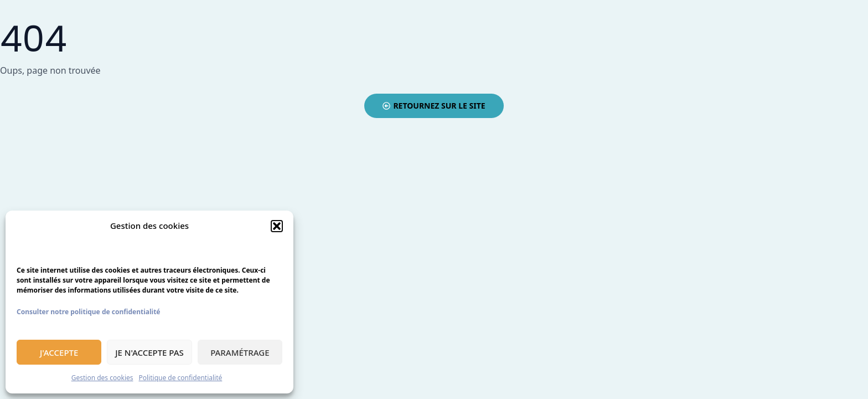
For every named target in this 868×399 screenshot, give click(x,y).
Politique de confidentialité (181, 378)
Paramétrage (240, 352)
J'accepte (59, 352)
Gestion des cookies (102, 378)
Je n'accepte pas (149, 352)
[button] (277, 226)
